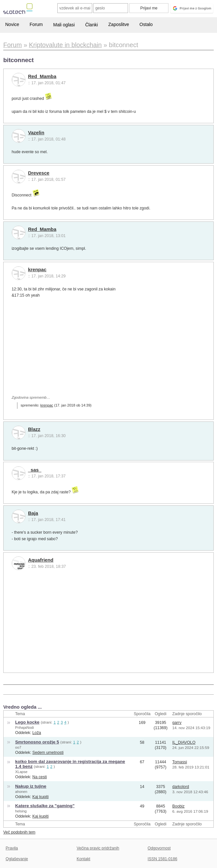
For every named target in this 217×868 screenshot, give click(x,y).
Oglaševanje (17, 859)
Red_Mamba (42, 76)
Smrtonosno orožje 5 (37, 742)
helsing (21, 811)
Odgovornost (159, 848)
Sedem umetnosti (48, 753)
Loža (37, 733)
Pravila (12, 848)
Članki (91, 25)
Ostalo (146, 24)
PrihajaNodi (25, 728)
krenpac (37, 270)
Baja (33, 513)
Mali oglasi (64, 25)
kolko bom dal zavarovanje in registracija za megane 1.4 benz (70, 764)
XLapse (22, 772)
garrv (177, 723)
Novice (12, 24)
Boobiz (179, 806)
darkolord (181, 787)
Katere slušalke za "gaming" (45, 806)
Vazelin (36, 133)
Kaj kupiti (40, 797)
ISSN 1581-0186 (162, 859)
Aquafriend (41, 560)
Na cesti (39, 777)
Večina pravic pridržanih (98, 848)
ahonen (21, 792)
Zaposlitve (119, 24)
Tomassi (180, 762)
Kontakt (83, 859)
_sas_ (35, 470)
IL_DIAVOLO (184, 742)
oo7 (18, 747)
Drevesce (39, 173)
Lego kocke (28, 722)
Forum (36, 24)
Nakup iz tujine (31, 786)
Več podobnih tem (19, 832)
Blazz (34, 429)
